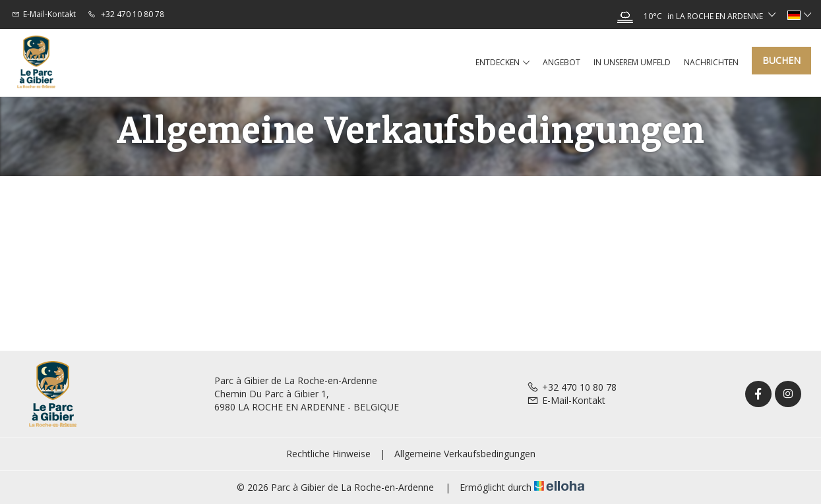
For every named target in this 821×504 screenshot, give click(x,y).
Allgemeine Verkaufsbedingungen (465, 454)
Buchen (781, 60)
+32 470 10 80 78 (572, 387)
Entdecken (502, 63)
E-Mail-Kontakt (566, 400)
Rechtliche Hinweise (328, 454)
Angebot (562, 62)
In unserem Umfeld (632, 62)
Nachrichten (711, 62)
